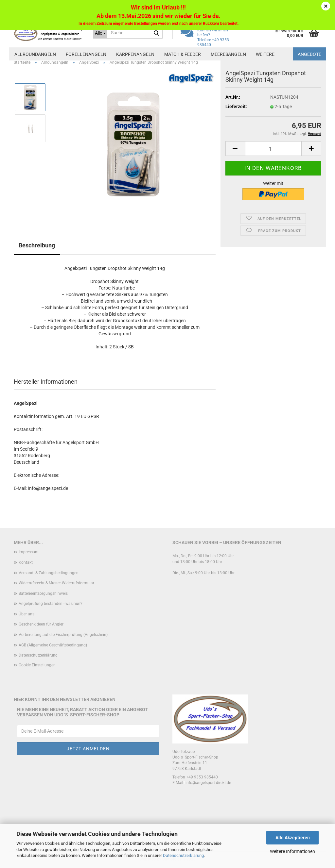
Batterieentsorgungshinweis (43, 593)
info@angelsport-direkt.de (208, 783)
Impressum (29, 552)
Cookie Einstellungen (37, 665)
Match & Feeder (183, 54)
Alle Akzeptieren (293, 838)
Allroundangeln (35, 54)
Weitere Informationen (292, 851)
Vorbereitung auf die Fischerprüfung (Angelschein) (63, 635)
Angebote (309, 54)
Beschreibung (37, 245)
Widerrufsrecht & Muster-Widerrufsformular (56, 583)
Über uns (26, 614)
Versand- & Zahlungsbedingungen (49, 573)
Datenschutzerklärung (183, 855)
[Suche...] (100, 33)
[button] (235, 149)
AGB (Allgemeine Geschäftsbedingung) (53, 645)
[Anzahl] (273, 149)
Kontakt (26, 562)
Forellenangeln (86, 54)
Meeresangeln (228, 54)
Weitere (265, 54)
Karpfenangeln (135, 54)
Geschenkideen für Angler (41, 624)
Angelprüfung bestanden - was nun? (51, 604)
